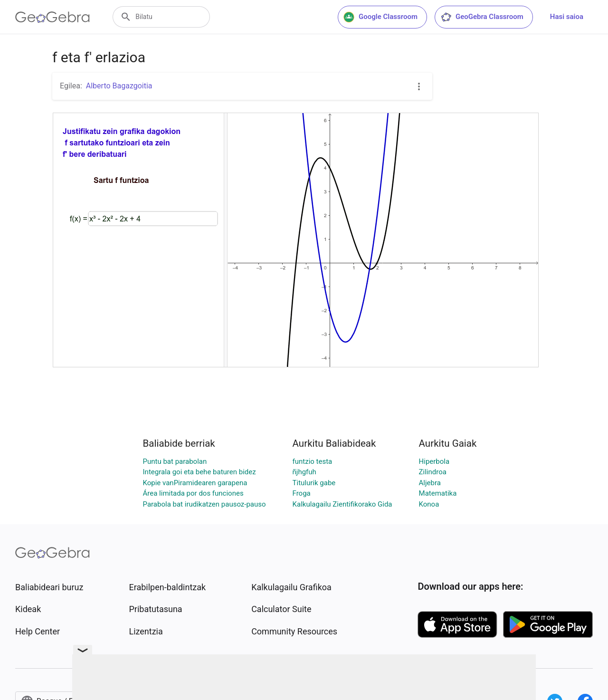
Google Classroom (380, 17)
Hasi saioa (567, 17)
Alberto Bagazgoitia (119, 86)
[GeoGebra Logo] (52, 17)
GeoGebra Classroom (482, 17)
